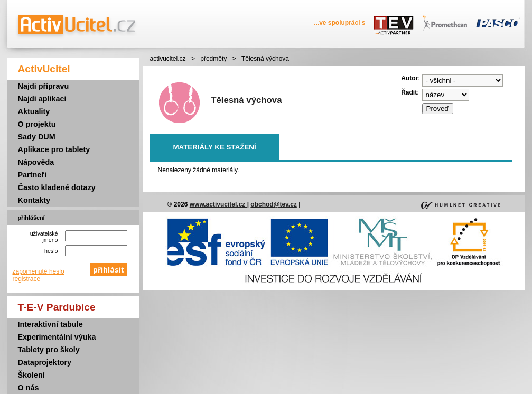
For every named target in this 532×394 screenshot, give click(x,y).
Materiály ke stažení (214, 147)
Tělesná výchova (246, 100)
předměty (213, 59)
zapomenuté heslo (39, 271)
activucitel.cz (168, 59)
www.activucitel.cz (218, 204)
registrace (27, 279)
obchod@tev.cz (274, 204)
